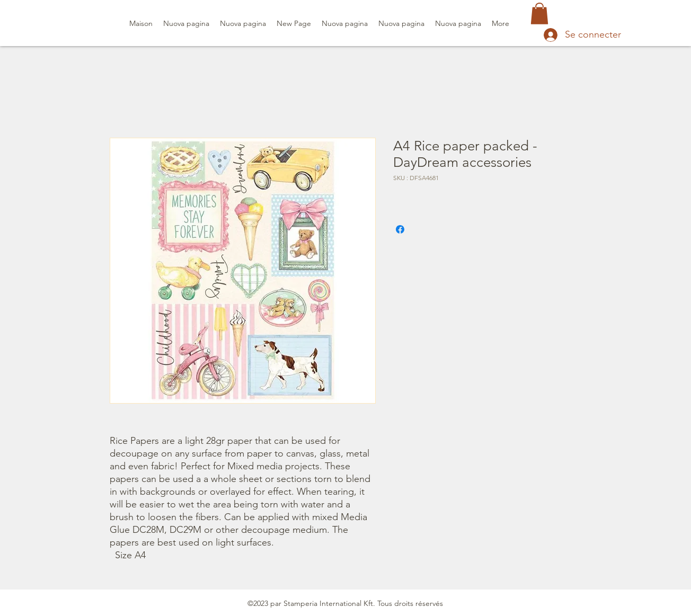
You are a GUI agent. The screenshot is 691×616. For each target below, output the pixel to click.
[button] (539, 14)
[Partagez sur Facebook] (400, 229)
